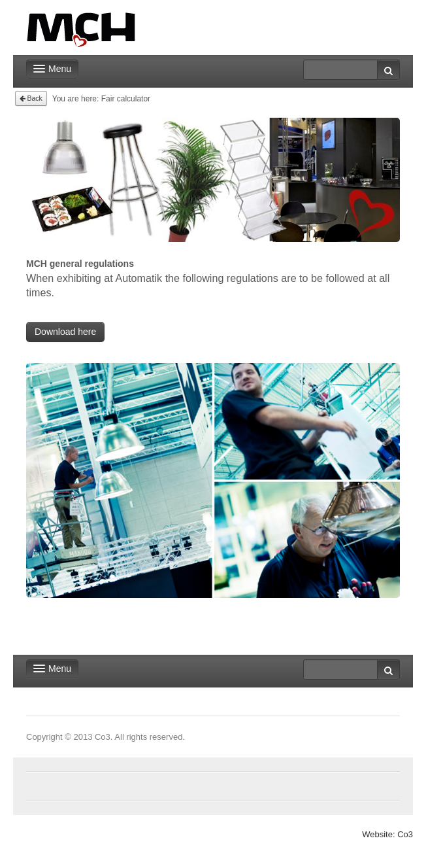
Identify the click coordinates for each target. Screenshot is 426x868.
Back (31, 98)
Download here (65, 332)
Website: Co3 (387, 834)
